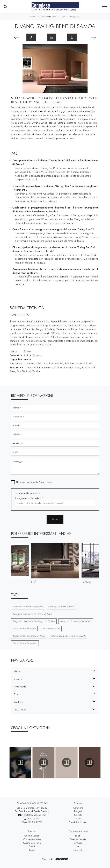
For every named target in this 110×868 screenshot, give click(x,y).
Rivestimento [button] (20, 687)
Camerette (78, 850)
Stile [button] (16, 694)
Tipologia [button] (19, 702)
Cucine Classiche (32, 843)
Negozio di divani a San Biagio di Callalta (34, 621)
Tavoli (32, 846)
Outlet (78, 818)
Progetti (78, 811)
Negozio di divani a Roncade (28, 607)
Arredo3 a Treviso (78, 822)
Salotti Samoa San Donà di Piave (29, 636)
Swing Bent (75, 17)
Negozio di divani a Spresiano (76, 621)
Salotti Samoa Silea (50, 629)
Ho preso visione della (34, 482)
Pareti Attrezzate (78, 839)
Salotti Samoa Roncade (24, 629)
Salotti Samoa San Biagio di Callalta (68, 636)
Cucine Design (32, 836)
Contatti (78, 815)
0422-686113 (34, 818)
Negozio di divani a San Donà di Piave (32, 614)
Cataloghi (78, 808)
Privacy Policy (45, 482)
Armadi (78, 843)
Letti (78, 846)
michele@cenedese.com (34, 815)
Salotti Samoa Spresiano (25, 643)
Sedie (32, 850)
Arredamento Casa (48, 17)
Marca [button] (17, 671)
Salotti (63, 17)
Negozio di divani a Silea (61, 607)
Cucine (32, 831)
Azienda (78, 803)
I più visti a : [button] (20, 710)
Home (32, 17)
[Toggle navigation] (105, 7)
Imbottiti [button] (18, 679)
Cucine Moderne (32, 839)
